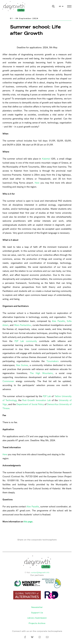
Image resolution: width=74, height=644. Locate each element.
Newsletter (37, 607)
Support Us (37, 613)
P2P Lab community (26, 341)
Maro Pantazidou (23, 325)
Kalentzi (46, 159)
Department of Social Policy (30, 404)
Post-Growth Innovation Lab (36, 400)
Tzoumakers (53, 361)
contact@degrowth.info (40, 573)
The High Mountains (41, 373)
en (60, 6)
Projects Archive (37, 623)
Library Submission (37, 618)
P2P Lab (47, 396)
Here (37, 183)
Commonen (8, 381)
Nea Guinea (22, 365)
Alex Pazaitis (58, 321)
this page (28, 522)
